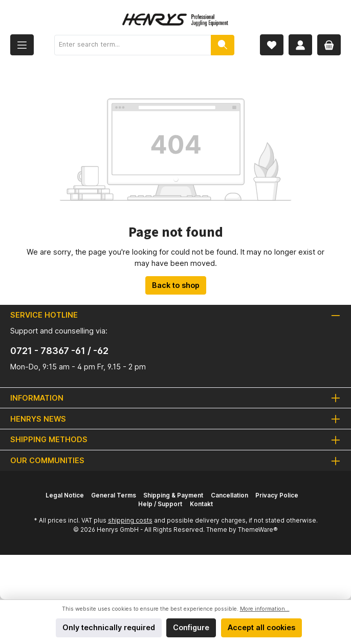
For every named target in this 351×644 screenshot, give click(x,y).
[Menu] (22, 45)
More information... (265, 609)
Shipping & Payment (173, 495)
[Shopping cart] (329, 45)
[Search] (223, 45)
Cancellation (229, 495)
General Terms (114, 495)
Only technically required (109, 627)
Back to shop (176, 285)
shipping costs (130, 521)
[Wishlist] (272, 45)
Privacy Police (277, 495)
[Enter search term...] (133, 45)
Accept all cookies (261, 627)
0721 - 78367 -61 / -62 (59, 351)
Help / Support (160, 504)
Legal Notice (65, 495)
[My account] (300, 45)
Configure (191, 627)
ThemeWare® (258, 530)
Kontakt (201, 504)
